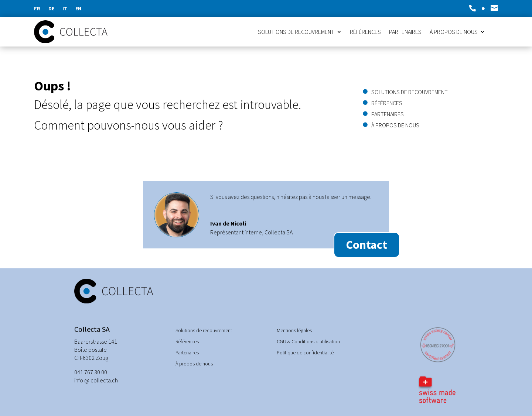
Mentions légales (294, 331)
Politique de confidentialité (305, 353)
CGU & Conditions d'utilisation (308, 342)
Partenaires (405, 32)
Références (365, 32)
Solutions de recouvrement (296, 32)
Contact (367, 245)
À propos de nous (454, 32)
